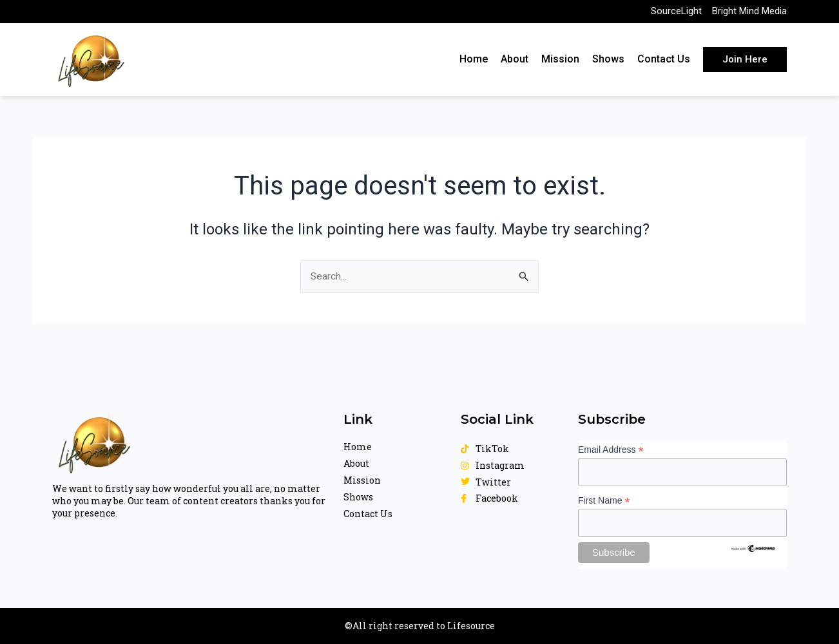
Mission (560, 62)
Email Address (611, 449)
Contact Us (664, 62)
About (515, 62)
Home (474, 62)
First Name (604, 500)
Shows (608, 62)
